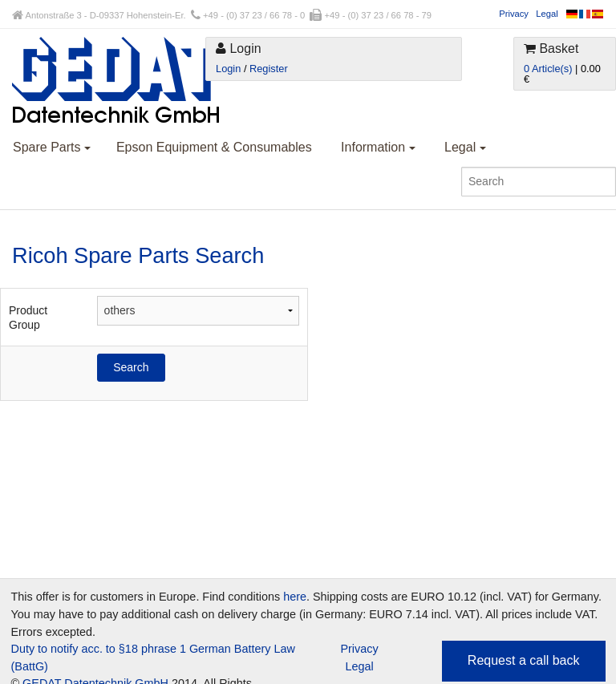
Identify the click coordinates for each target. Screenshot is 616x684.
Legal (547, 14)
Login (228, 69)
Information (378, 147)
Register (269, 69)
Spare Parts (52, 147)
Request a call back (524, 660)
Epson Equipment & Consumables (214, 147)
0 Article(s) (548, 69)
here (295, 597)
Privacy (514, 14)
